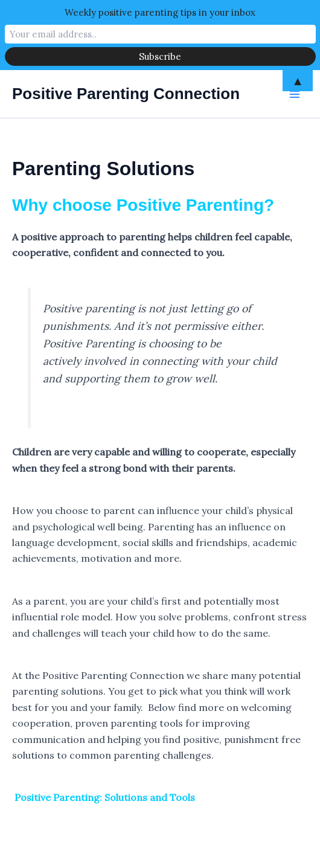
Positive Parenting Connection (126, 94)
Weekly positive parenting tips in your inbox (160, 12)
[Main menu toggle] (295, 94)
